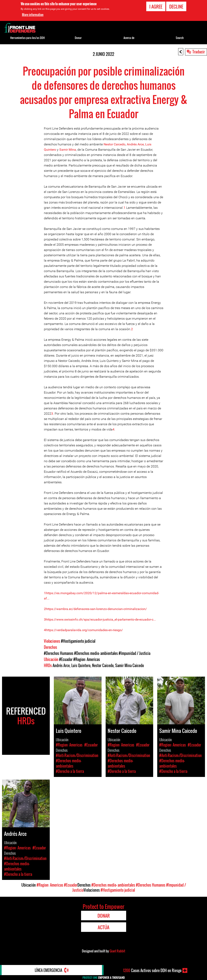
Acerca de (129, 38)
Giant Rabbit (117, 951)
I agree (156, 6)
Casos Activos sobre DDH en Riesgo (152, 970)
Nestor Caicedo (114, 144)
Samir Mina (68, 150)
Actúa (103, 927)
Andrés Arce (135, 144)
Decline (176, 6)
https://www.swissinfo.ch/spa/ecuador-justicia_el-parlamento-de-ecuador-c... (101, 619)
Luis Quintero (81, 665)
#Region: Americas (87, 659)
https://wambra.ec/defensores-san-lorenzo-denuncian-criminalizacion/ (96, 609)
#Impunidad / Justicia (134, 653)
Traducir (199, 52)
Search (180, 38)
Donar (78, 38)
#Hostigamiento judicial (78, 641)
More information (33, 15)
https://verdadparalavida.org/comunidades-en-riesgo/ (84, 630)
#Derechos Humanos (59, 653)
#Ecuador (66, 659)
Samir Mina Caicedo (130, 665)
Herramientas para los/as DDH (27, 38)
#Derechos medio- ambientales (96, 653)
